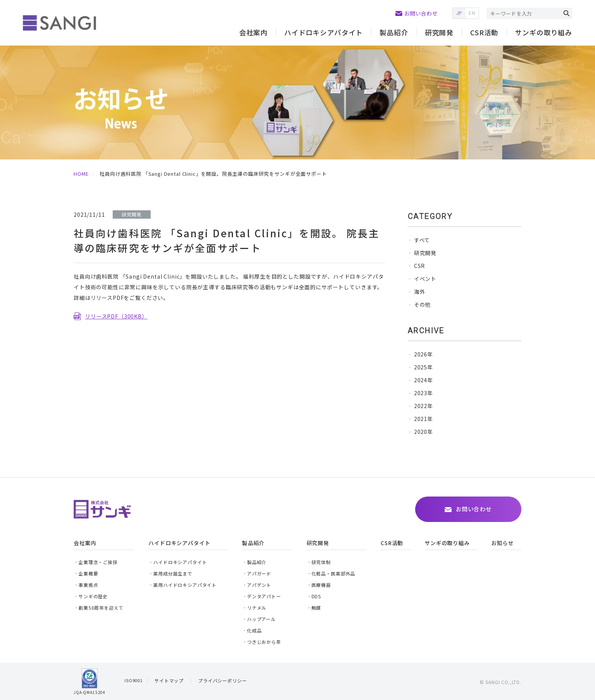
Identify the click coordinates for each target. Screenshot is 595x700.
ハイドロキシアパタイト (180, 562)
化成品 (254, 630)
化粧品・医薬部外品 (334, 573)
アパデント (259, 585)
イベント (425, 279)
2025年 (423, 367)
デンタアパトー (264, 596)
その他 (423, 304)
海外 (420, 292)
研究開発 (425, 253)
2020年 (423, 432)
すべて (422, 240)
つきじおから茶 (264, 642)
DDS (316, 596)
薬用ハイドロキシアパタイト (185, 585)
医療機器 (321, 585)
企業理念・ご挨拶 (98, 562)
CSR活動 (484, 32)
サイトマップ (169, 680)
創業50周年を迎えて (101, 608)
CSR (420, 266)
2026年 (423, 354)
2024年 (423, 380)
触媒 (316, 608)
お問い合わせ (421, 13)
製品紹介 (394, 32)
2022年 (423, 406)
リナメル (257, 608)
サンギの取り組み (544, 32)
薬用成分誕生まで (173, 573)
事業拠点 (88, 585)
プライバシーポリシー (222, 680)
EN (472, 13)
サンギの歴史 (93, 596)
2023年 (423, 393)
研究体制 (321, 562)
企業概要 (88, 573)
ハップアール (261, 619)
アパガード (259, 573)
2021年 (423, 419)
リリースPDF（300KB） (116, 316)
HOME (81, 174)
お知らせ (503, 543)
